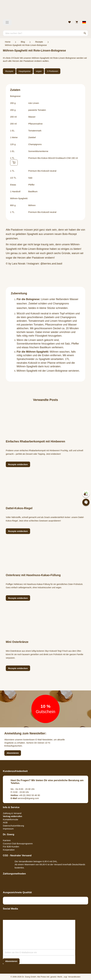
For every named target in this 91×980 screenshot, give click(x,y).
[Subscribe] (11, 961)
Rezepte (39, 42)
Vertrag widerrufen (13, 816)
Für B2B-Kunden (11, 847)
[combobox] (45, 33)
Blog (23, 42)
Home (8, 42)
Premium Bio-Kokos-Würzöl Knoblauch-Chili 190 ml (53, 158)
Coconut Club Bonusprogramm (18, 844)
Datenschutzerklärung (13, 826)
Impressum (8, 829)
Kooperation (9, 850)
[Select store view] (84, 22)
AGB (5, 822)
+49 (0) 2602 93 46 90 (25, 795)
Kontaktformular (11, 819)
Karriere (7, 840)
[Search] (85, 33)
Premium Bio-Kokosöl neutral (42, 171)
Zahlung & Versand (12, 813)
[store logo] (45, 11)
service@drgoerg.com (25, 798)
